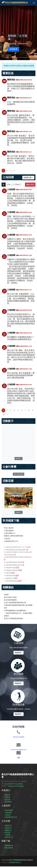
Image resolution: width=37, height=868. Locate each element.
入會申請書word (10, 533)
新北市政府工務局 (10, 597)
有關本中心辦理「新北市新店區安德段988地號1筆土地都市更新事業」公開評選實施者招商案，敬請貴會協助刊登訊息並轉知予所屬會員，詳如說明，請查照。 (21, 244)
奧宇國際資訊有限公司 (15, 862)
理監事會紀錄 (9, 845)
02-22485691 (19, 784)
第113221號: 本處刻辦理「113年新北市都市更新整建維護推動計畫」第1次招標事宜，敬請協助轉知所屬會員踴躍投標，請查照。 (21, 299)
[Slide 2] (10, 57)
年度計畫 (7, 799)
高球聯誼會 (8, 802)
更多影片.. (18, 459)
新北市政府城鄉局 (10, 600)
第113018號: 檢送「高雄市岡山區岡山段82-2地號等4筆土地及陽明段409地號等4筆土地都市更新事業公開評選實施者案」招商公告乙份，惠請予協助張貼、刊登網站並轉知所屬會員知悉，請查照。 (21, 396)
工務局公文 (8, 828)
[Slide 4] (17, 57)
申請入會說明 (9, 528)
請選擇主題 (28, 178)
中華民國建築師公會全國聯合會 (15, 611)
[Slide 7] (27, 57)
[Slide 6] (23, 57)
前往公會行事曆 (19, 474)
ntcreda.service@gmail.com (18, 750)
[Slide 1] (7, 57)
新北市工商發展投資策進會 (13, 618)
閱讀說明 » (19, 653)
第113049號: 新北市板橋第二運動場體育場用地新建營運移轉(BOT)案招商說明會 (21, 375)
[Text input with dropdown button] (15, 185)
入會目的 (7, 539)
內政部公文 (8, 825)
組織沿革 (7, 795)
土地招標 (7, 835)
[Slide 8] (30, 57)
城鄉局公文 (8, 830)
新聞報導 (14, 49)
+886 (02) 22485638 (18, 737)
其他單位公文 (9, 837)
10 (4, 414)
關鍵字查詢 (30, 185)
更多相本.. (18, 512)
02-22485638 (8, 784)
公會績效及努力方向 (11, 541)
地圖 (19, 758)
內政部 (6, 595)
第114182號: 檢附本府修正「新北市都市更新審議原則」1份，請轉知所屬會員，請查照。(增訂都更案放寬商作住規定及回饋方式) (21, 120)
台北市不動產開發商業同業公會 (15, 603)
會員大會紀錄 (9, 848)
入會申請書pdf (9, 531)
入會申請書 (8, 812)
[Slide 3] (14, 57)
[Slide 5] (20, 57)
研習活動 (7, 832)
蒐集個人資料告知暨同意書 (13, 536)
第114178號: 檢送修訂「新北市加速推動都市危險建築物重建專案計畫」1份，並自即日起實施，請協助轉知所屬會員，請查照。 (21, 140)
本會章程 (7, 797)
